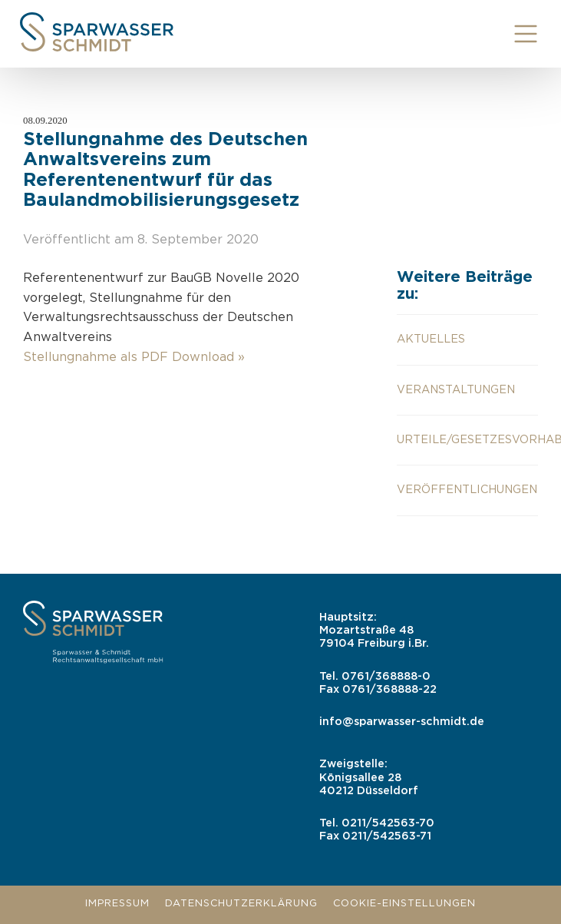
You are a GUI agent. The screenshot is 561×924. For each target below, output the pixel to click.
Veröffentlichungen (467, 490)
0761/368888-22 (389, 689)
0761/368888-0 (386, 676)
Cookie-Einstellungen (404, 904)
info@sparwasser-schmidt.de (402, 722)
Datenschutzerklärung (241, 904)
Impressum (117, 904)
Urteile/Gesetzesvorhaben (467, 440)
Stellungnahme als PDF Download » (134, 358)
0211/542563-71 (387, 836)
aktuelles (431, 339)
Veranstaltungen (456, 390)
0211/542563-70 (388, 823)
